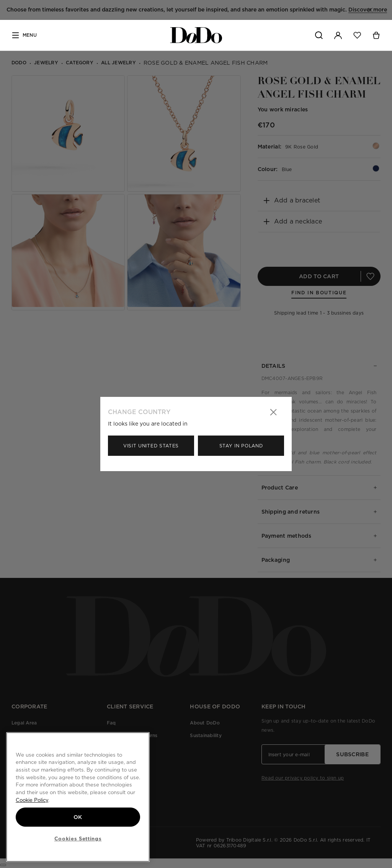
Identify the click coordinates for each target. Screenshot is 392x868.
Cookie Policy (32, 800)
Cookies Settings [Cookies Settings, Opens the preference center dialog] (78, 839)
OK (78, 817)
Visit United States (151, 446)
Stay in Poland (241, 446)
